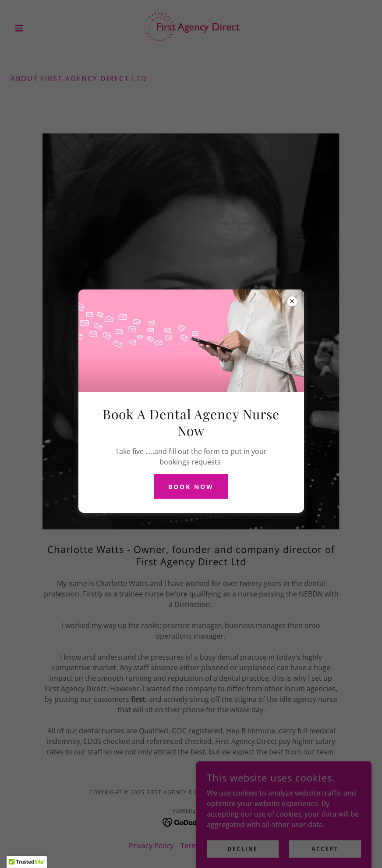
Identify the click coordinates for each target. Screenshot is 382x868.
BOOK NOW (191, 487)
